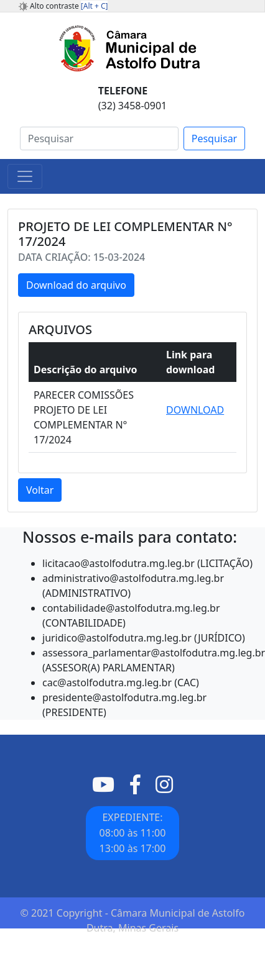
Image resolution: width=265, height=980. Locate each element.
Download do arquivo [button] (76, 285)
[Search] (99, 138)
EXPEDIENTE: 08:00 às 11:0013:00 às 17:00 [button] (133, 833)
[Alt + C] (95, 6)
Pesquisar (214, 138)
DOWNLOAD (195, 410)
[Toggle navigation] (25, 176)
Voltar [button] (40, 490)
